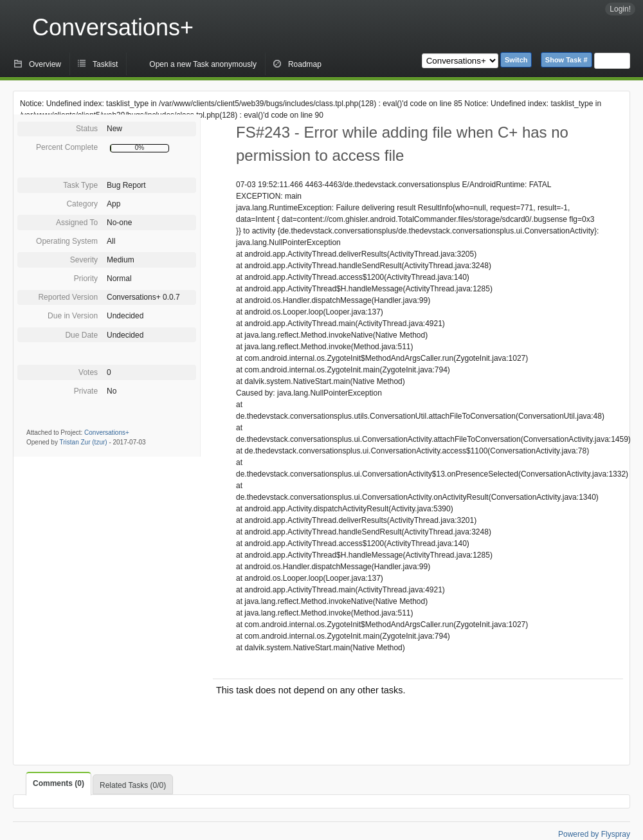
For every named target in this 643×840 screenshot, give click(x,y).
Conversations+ (113, 27)
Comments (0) (59, 783)
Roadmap (305, 64)
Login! (620, 9)
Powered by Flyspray (594, 834)
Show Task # (566, 60)
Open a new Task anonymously (203, 64)
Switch (516, 60)
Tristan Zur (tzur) (84, 442)
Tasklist (105, 64)
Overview (45, 64)
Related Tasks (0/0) (133, 785)
